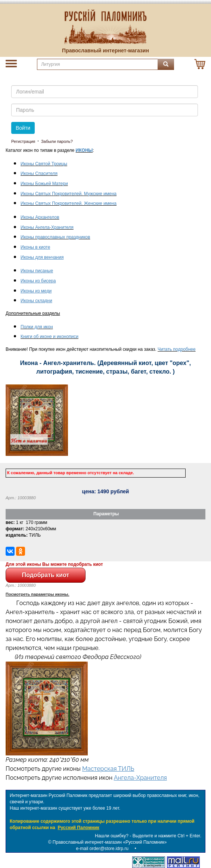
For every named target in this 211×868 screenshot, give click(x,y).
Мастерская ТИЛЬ (108, 769)
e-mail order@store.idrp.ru (102, 849)
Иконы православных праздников (55, 237)
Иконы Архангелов (40, 217)
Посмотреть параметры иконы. (38, 594)
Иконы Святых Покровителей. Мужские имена (69, 194)
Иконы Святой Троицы (44, 164)
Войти (23, 128)
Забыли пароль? (57, 141)
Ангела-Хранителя (140, 778)
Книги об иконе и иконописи (49, 337)
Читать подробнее (177, 349)
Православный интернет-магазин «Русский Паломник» (110, 842)
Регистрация (23, 141)
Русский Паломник (78, 828)
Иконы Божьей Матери (44, 184)
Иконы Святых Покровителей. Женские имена (69, 203)
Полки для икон (37, 327)
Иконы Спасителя (39, 174)
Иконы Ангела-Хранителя (47, 227)
